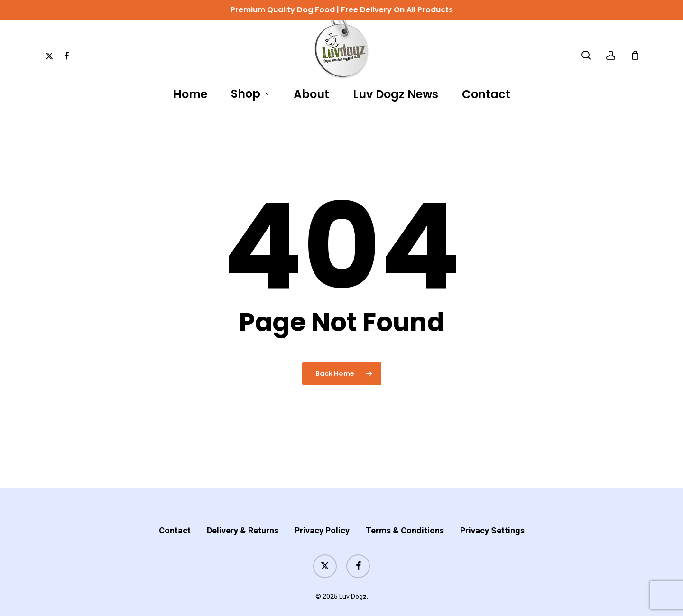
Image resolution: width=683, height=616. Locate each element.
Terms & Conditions (405, 511)
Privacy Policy (322, 511)
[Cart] (635, 55)
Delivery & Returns (243, 511)
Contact (175, 511)
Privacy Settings (492, 511)
